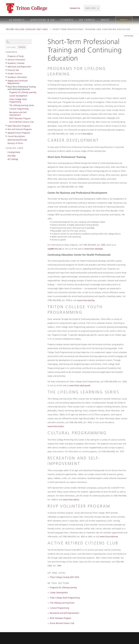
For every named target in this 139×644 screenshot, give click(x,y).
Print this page (129, 36)
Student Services (15, 74)
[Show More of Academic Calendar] (6, 63)
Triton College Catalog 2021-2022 (27, 29)
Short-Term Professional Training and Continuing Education (22, 88)
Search (22, 47)
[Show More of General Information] (6, 59)
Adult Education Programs (19, 126)
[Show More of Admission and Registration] (6, 66)
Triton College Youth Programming (18, 101)
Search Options (22, 44)
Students (67, 20)
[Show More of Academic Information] (6, 77)
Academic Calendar (16, 63)
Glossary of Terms (15, 143)
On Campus (87, 20)
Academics (17, 20)
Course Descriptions (16, 136)
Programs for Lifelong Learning (23, 92)
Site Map (11, 156)
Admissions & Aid (43, 20)
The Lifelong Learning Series (22, 105)
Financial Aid (13, 70)
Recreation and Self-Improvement (18, 114)
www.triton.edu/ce (56, 426)
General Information (16, 60)
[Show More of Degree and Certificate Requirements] (6, 80)
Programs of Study (16, 56)
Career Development (18, 96)
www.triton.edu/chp (86, 300)
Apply (124, 20)
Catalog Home (14, 152)
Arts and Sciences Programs (20, 129)
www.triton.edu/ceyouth (80, 385)
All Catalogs (13, 159)
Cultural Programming (19, 109)
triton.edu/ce (87, 134)
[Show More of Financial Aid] (6, 70)
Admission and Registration (19, 67)
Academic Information (17, 77)
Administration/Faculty (17, 140)
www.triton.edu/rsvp (109, 537)
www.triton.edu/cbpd (94, 249)
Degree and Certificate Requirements (18, 82)
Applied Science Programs (19, 133)
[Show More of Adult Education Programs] (6, 126)
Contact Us (75, 8)
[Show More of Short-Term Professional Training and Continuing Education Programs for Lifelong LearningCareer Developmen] (6, 86)
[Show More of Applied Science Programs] (6, 133)
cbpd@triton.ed (54, 249)
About (105, 20)
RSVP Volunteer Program (20, 118)
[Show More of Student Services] (6, 73)
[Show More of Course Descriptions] (6, 136)
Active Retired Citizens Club (21, 122)
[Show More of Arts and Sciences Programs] (6, 129)
